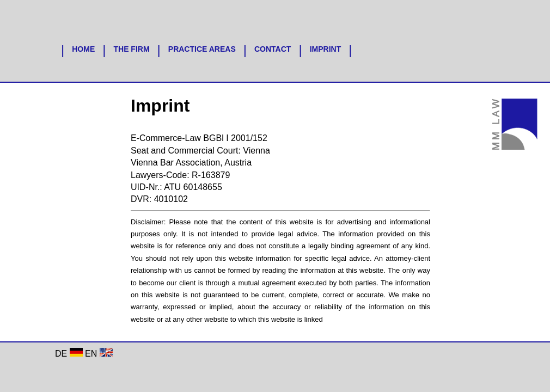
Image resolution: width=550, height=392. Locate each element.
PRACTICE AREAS (202, 49)
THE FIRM (131, 49)
